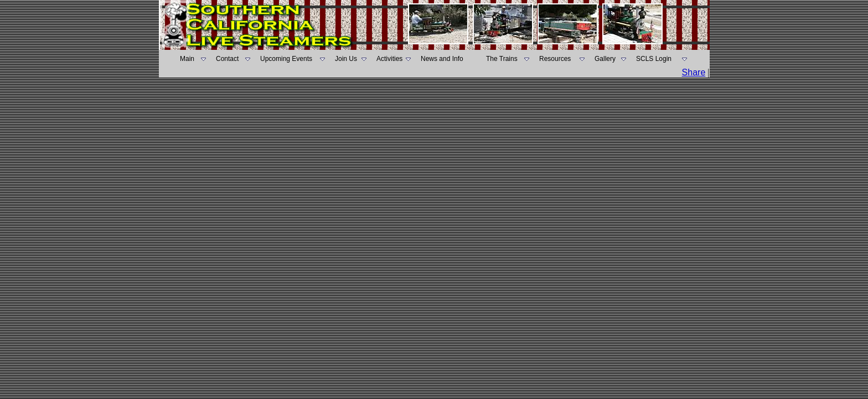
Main (187, 59)
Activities (389, 59)
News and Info (442, 59)
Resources (555, 59)
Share (694, 72)
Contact (227, 59)
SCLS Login (654, 59)
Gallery (605, 59)
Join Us (346, 59)
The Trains (502, 59)
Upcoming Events (286, 59)
